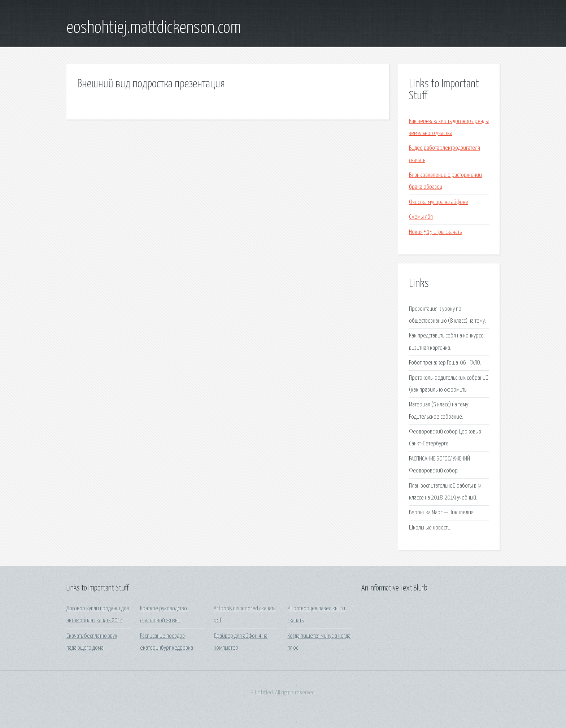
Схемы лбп (421, 217)
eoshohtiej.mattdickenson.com (154, 28)
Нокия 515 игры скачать (435, 232)
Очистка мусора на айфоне (439, 202)
